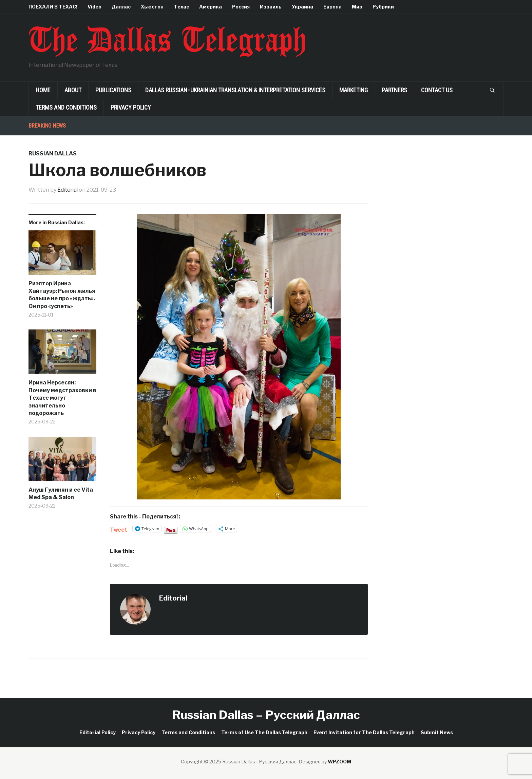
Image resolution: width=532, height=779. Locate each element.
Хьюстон (152, 7)
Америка (211, 7)
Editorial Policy (98, 732)
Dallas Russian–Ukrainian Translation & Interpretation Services (235, 90)
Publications (113, 90)
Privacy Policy (131, 107)
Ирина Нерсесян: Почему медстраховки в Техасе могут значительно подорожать (62, 398)
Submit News (437, 732)
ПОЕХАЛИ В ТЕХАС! (53, 7)
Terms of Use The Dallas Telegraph (264, 732)
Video (94, 7)
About (73, 90)
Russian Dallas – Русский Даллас (266, 714)
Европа (332, 7)
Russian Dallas (53, 154)
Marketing (354, 90)
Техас (181, 7)
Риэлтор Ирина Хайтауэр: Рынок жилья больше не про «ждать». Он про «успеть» (62, 294)
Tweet (119, 529)
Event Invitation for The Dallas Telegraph (364, 732)
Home (43, 90)
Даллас (121, 7)
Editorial (68, 190)
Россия (241, 7)
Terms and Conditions (66, 107)
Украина (302, 7)
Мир (357, 7)
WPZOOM (339, 762)
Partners (394, 90)
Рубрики (383, 7)
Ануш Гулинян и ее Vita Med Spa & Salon (61, 493)
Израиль (271, 7)
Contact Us (437, 90)
